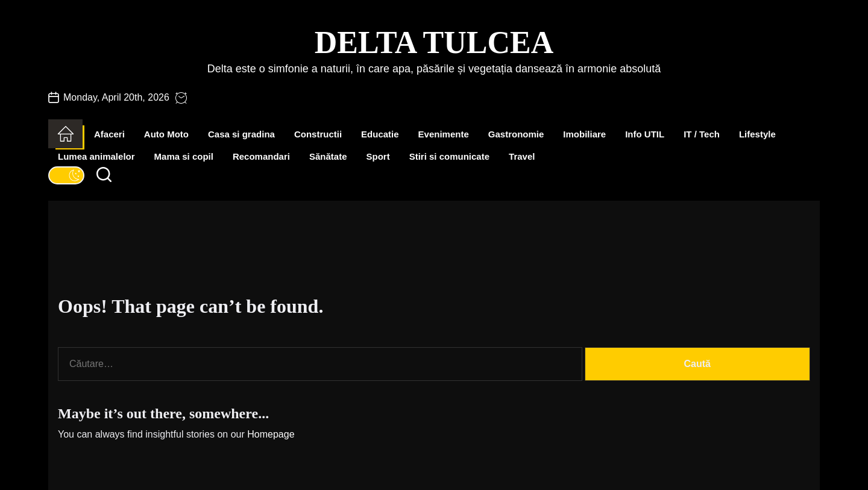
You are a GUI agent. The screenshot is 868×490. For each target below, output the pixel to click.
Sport (378, 156)
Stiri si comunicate (449, 156)
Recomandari (261, 156)
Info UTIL (645, 134)
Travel (522, 156)
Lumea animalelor (96, 156)
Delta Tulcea (434, 42)
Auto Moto (166, 134)
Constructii (318, 134)
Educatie (380, 134)
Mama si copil (184, 156)
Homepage (271, 434)
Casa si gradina (241, 134)
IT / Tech (702, 134)
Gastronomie (516, 134)
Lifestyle (757, 134)
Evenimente (444, 134)
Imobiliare (584, 134)
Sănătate (328, 156)
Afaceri (109, 134)
